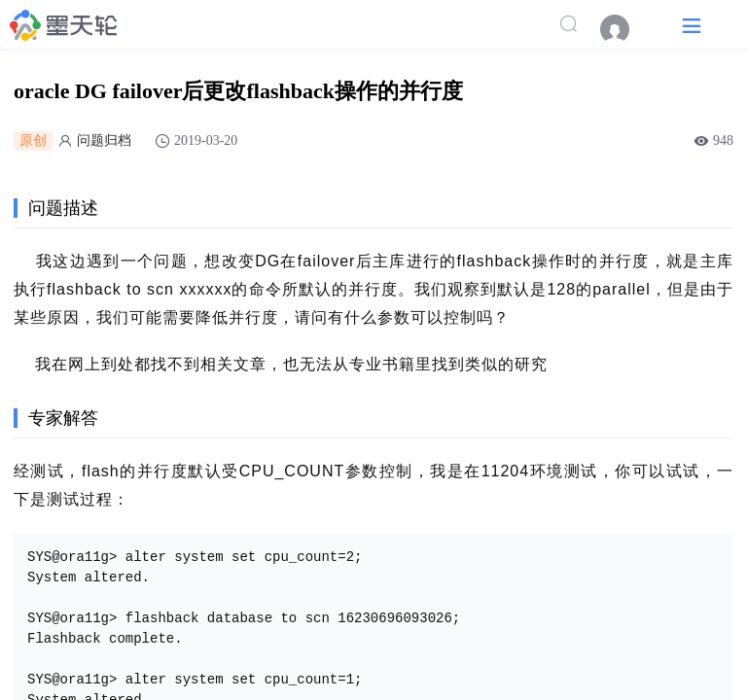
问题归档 (104, 140)
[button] (692, 25)
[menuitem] (624, 29)
